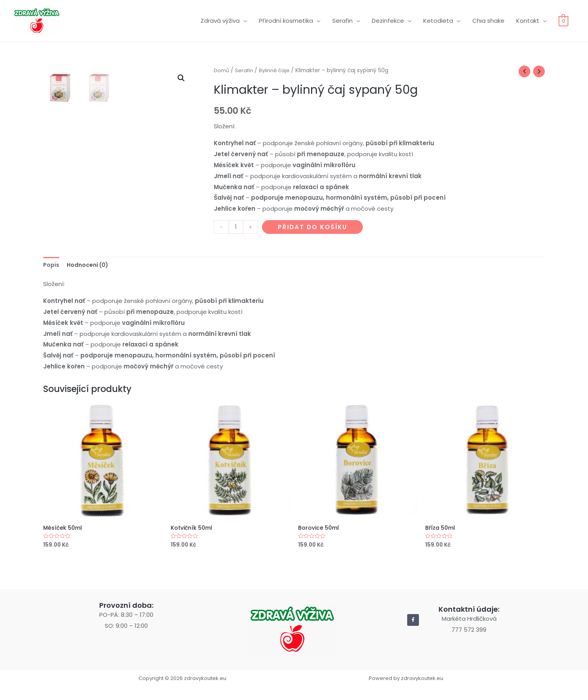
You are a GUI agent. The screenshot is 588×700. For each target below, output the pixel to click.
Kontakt (527, 18)
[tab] (52, 276)
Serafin (342, 18)
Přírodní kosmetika (285, 18)
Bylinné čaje (277, 65)
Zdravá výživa (219, 18)
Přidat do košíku (313, 222)
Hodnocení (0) (91, 276)
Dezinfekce (387, 18)
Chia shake (488, 18)
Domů (222, 65)
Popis (52, 276)
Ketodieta (437, 18)
